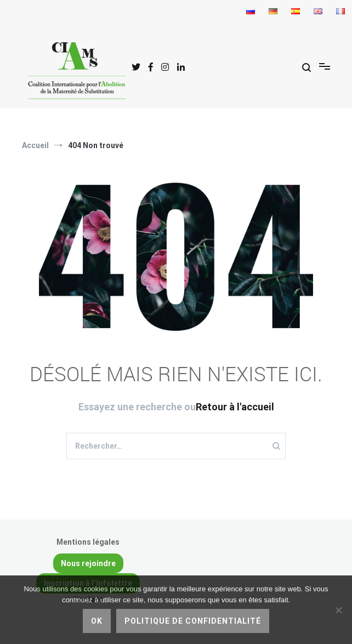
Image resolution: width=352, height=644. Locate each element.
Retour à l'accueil (235, 407)
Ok (97, 621)
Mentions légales (88, 542)
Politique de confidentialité (193, 621)
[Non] (338, 610)
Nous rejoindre (88, 563)
